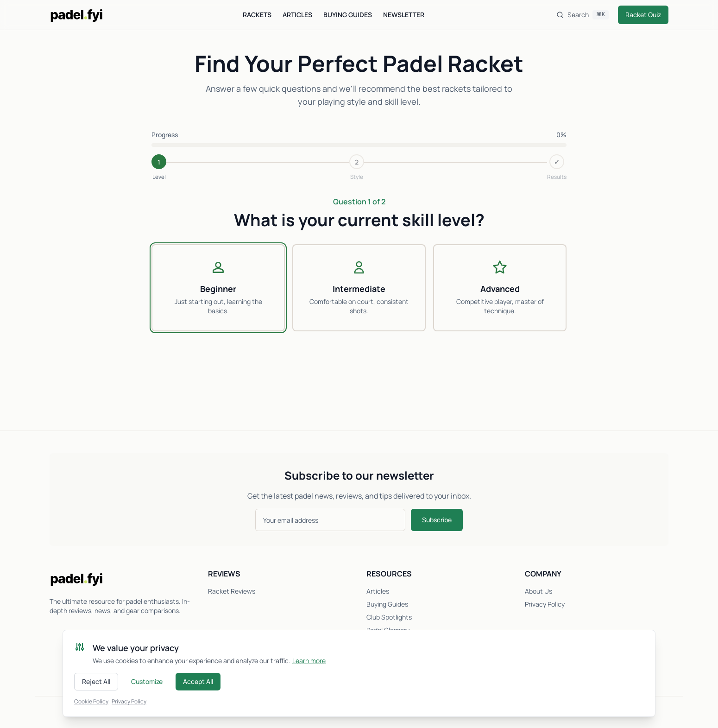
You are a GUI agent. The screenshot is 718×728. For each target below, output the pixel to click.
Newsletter (404, 15)
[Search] (583, 15)
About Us (538, 591)
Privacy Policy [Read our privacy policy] (129, 701)
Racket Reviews (232, 591)
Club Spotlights (389, 617)
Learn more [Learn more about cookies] (309, 661)
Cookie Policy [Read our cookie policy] (91, 701)
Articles (297, 15)
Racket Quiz (643, 15)
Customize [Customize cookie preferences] (147, 681)
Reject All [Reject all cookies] (96, 681)
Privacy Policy (545, 604)
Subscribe (437, 520)
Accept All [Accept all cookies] (198, 681)
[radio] (218, 288)
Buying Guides (348, 15)
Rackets (257, 15)
